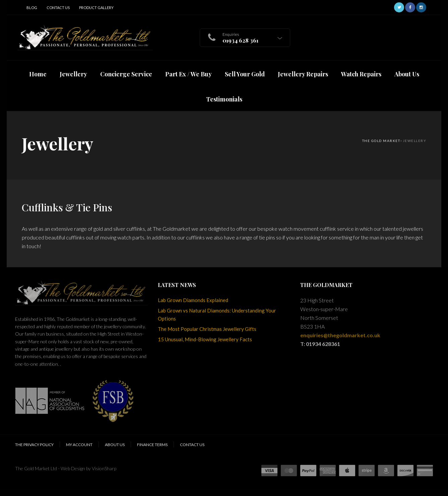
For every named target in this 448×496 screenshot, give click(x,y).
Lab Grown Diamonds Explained (193, 300)
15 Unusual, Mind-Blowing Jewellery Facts (205, 339)
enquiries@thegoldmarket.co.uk (340, 335)
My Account (79, 445)
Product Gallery (96, 8)
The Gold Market (381, 141)
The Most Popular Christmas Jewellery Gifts (207, 329)
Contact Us (58, 8)
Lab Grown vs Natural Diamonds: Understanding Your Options (217, 314)
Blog (32, 8)
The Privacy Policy (34, 445)
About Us (115, 445)
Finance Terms (152, 445)
